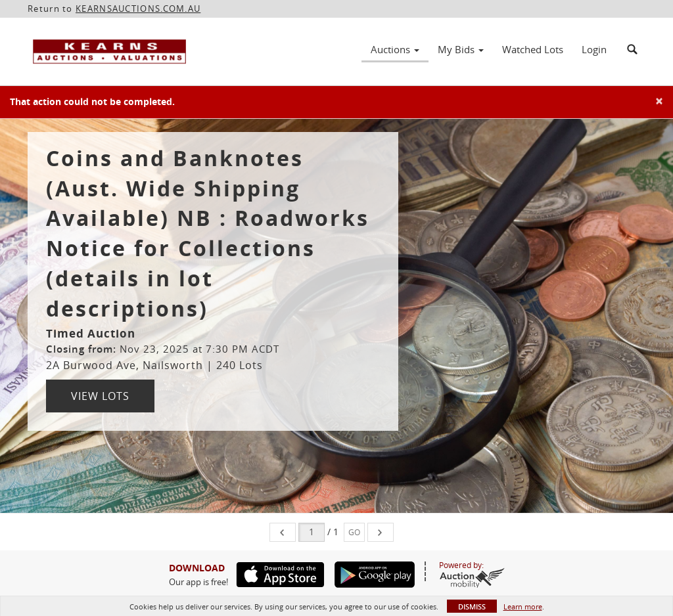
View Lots (100, 396)
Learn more (523, 606)
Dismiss (472, 606)
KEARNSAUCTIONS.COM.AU (138, 9)
